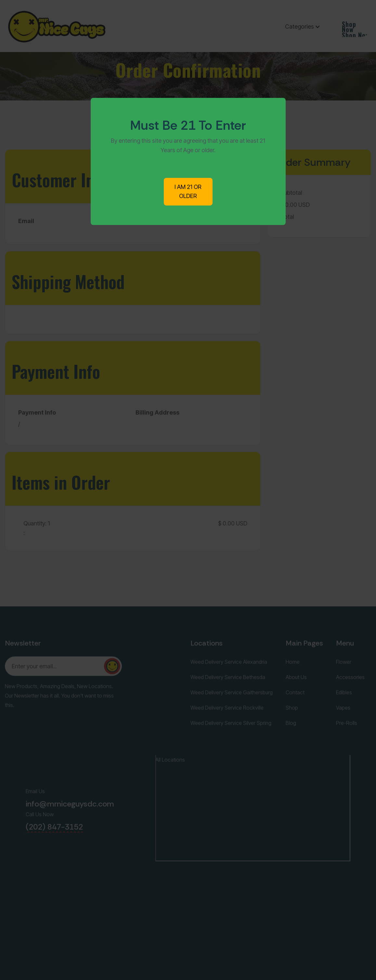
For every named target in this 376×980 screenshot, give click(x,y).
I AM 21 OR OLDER (188, 192)
